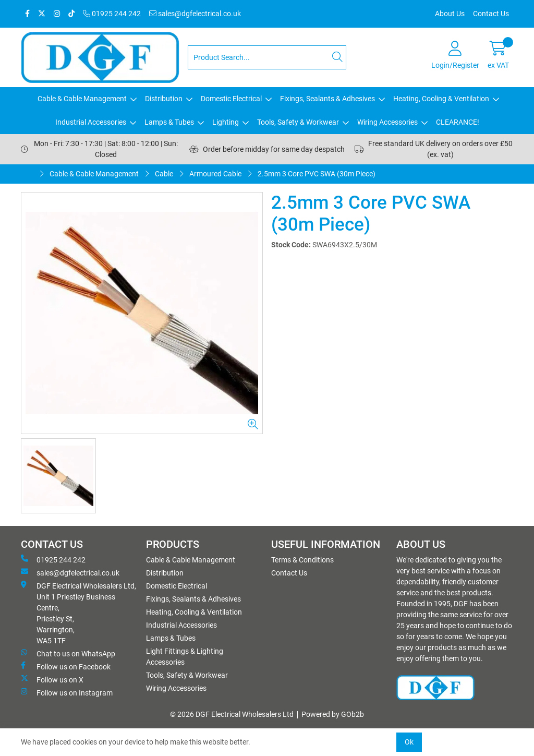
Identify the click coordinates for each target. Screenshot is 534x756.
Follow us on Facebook (66, 666)
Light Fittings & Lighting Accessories (185, 657)
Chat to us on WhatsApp (68, 653)
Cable (164, 174)
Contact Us (491, 14)
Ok (409, 742)
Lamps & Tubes (169, 122)
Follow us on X (52, 679)
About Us (450, 14)
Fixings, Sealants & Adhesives (327, 99)
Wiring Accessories (387, 122)
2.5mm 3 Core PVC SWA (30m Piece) (317, 174)
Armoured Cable (215, 174)
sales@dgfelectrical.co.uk (195, 14)
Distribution (164, 99)
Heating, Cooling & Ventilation (441, 99)
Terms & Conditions (302, 560)
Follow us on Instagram (67, 692)
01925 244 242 (112, 14)
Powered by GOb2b (333, 714)
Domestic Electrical (231, 99)
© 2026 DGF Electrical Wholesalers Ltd (232, 714)
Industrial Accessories (91, 122)
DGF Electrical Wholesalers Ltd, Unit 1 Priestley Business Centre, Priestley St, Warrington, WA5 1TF (78, 613)
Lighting (226, 122)
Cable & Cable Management (82, 99)
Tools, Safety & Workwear (298, 122)
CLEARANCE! (458, 122)
